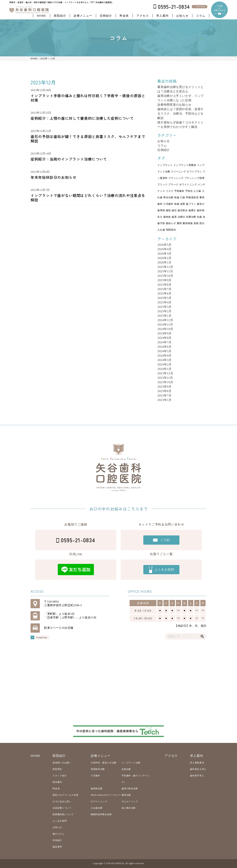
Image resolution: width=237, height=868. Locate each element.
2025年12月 (165, 267)
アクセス (143, 16)
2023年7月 (164, 395)
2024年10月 (165, 329)
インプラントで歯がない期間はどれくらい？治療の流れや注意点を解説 (88, 198)
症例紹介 (106, 16)
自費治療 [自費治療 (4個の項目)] (191, 217)
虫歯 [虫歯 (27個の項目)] (199, 217)
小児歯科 (95, 776)
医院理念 (57, 769)
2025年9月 (164, 280)
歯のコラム (58, 834)
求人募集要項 (197, 763)
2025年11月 (165, 271)
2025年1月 (164, 316)
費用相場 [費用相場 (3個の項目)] (188, 223)
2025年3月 (164, 307)
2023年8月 (164, 391)
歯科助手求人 (197, 776)
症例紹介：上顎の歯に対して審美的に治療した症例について (82, 118)
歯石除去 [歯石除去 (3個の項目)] (183, 210)
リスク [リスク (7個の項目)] (170, 191)
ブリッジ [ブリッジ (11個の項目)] (162, 185)
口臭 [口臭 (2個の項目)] (183, 198)
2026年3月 (164, 254)
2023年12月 (165, 373)
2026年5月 (164, 245)
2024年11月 (165, 325)
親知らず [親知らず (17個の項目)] (171, 223)
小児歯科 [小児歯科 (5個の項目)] (168, 204)
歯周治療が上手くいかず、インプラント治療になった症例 (181, 98)
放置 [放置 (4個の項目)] (183, 204)
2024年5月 (164, 351)
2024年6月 (164, 347)
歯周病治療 (97, 789)
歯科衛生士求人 (198, 769)
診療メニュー (83, 16)
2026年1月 (164, 262)
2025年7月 (164, 289)
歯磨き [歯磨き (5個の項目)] (192, 210)
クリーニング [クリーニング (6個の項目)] (178, 172)
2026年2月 (164, 258)
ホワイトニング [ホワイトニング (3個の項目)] (188, 185)
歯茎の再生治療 (130, 789)
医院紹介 (60, 16)
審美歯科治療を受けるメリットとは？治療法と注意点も (181, 89)
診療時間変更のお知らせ (174, 105)
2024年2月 (164, 364)
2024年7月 (164, 342)
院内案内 (57, 782)
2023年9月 (164, 387)
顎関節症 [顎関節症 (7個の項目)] (171, 230)
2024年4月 (164, 356)
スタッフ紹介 (60, 776)
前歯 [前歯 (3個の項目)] (177, 198)
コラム (201, 16)
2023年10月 (165, 382)
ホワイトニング (99, 801)
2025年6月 (164, 293)
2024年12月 (165, 320)
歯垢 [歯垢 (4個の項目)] (168, 210)
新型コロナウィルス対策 (65, 795)
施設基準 (57, 847)
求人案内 (162, 16)
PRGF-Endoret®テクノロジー (106, 795)
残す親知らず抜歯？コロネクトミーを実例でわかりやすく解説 (181, 125)
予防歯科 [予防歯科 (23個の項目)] (179, 191)
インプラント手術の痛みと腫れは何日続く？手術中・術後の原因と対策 (88, 98)
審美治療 (126, 795)
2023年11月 (165, 378)
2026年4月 (164, 249)
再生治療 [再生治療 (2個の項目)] (168, 198)
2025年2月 (164, 311)
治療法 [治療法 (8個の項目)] (181, 217)
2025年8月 (164, 285)
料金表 (124, 16)
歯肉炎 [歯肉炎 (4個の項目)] (167, 217)
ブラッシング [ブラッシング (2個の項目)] (176, 178)
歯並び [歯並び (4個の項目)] (201, 204)
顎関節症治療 (98, 769)
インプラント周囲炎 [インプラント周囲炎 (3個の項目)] (185, 165)
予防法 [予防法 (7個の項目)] (189, 191)
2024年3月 (164, 360)
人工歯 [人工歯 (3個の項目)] (197, 191)
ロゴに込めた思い (62, 801)
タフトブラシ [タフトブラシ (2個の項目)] (194, 172)
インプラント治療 (131, 763)
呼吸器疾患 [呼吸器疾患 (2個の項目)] (192, 198)
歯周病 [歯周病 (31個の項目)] (161, 210)
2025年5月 (164, 298)
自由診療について (62, 808)
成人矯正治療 (128, 808)
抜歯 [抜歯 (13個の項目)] (177, 204)
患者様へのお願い (62, 763)
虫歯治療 (126, 769)
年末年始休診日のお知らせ (54, 177)
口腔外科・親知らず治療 (104, 763)
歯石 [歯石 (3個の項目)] (174, 210)
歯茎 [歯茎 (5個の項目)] (174, 217)
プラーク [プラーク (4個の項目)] (173, 185)
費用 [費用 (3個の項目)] (179, 223)
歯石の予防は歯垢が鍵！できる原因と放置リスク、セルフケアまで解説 (88, 139)
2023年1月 (164, 400)
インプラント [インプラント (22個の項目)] (165, 165)
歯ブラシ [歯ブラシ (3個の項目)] (191, 204)
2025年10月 (165, 276)
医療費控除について (63, 814)
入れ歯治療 (97, 808)
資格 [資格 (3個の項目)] (196, 223)
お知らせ (182, 16)
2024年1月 (164, 369)
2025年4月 (164, 302)
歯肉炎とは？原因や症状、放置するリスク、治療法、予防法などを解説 (181, 114)
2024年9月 (164, 333)
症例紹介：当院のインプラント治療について (69, 159)
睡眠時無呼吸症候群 (101, 814)
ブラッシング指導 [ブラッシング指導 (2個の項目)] (195, 178)
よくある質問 (60, 821)
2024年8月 (164, 338)
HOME (42, 16)
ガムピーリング (130, 801)
